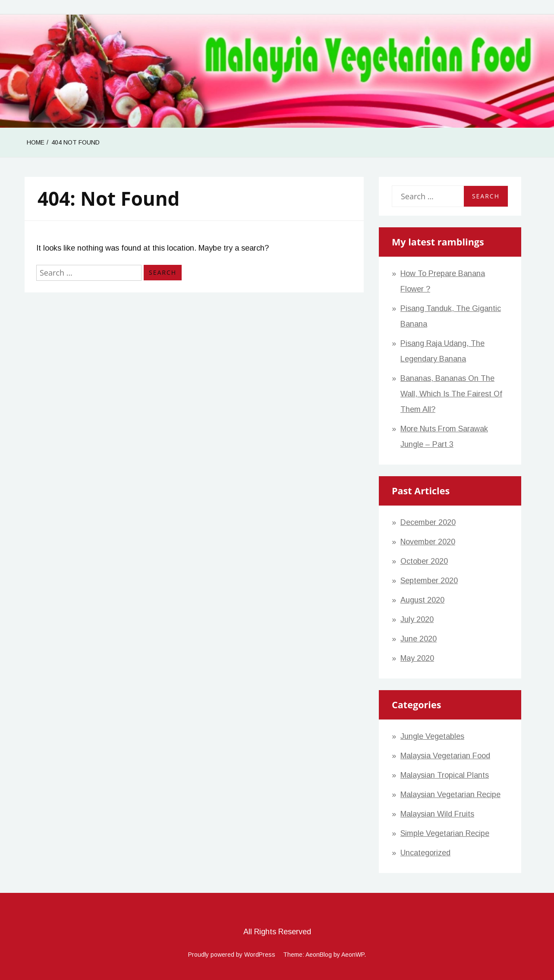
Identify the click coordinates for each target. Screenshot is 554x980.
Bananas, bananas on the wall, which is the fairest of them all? (451, 394)
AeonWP (353, 955)
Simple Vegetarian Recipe (445, 833)
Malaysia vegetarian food (445, 756)
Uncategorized (425, 853)
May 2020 (417, 658)
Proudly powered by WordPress (232, 955)
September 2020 (429, 581)
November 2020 (428, 542)
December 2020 (428, 522)
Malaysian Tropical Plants (445, 775)
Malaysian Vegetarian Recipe (450, 795)
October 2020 (424, 561)
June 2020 (419, 639)
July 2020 (417, 619)
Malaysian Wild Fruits (437, 814)
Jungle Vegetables (432, 736)
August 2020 (422, 600)
